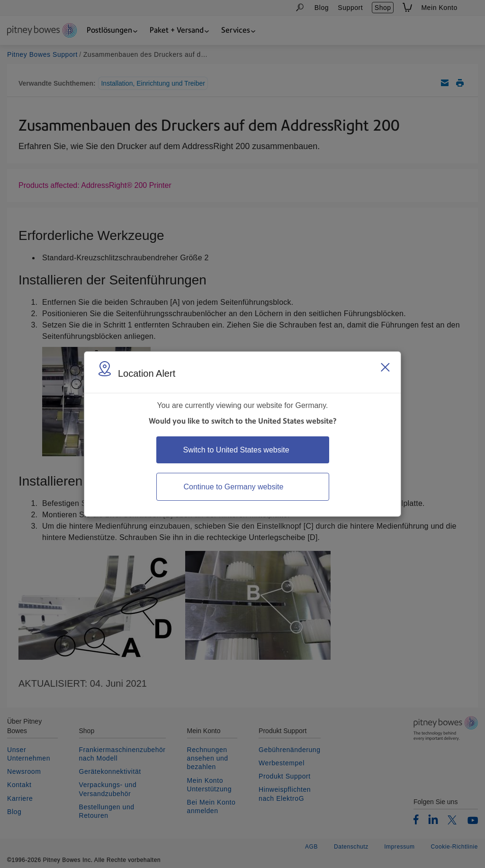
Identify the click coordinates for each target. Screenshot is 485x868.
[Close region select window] (385, 367)
